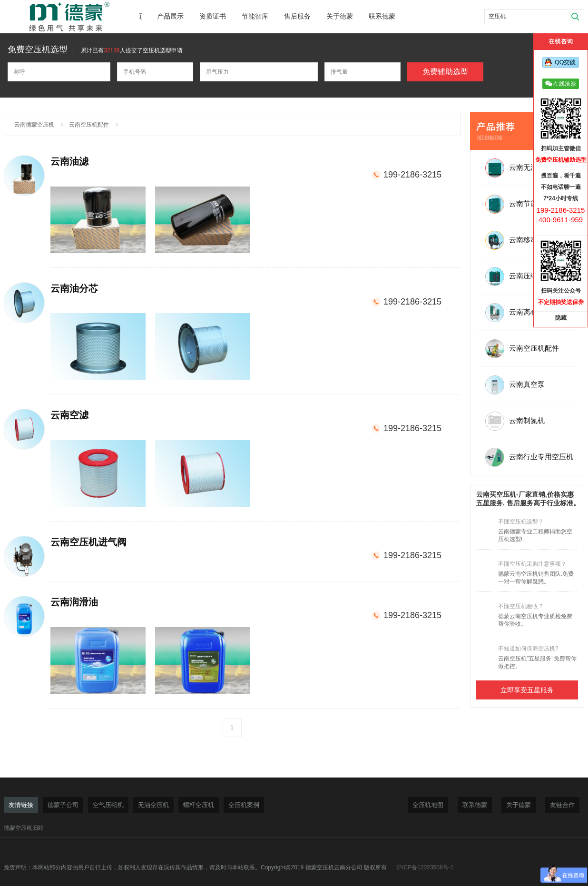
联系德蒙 (382, 16)
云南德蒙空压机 (34, 125)
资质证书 (213, 16)
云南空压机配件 (89, 125)
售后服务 (297, 16)
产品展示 (170, 16)
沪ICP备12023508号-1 (425, 867)
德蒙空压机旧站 (24, 828)
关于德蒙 (340, 16)
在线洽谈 (561, 84)
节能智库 (255, 16)
